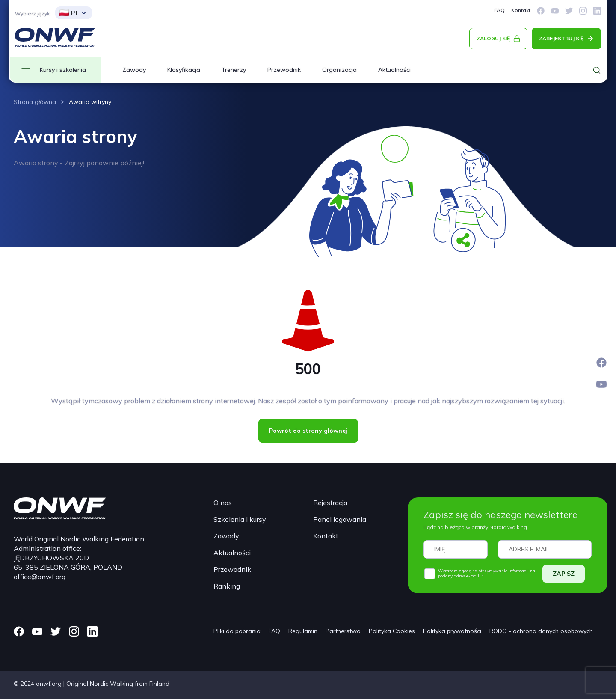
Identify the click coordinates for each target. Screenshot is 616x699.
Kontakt (521, 10)
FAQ (499, 10)
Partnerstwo (343, 631)
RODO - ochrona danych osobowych (541, 631)
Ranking (227, 586)
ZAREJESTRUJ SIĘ (561, 38)
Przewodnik (284, 70)
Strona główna (35, 102)
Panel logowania (340, 519)
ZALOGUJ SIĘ (493, 38)
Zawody (134, 70)
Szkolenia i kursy (240, 519)
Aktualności (394, 70)
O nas (223, 503)
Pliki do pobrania (237, 631)
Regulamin (303, 631)
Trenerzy (234, 70)
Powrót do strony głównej (308, 431)
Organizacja (339, 70)
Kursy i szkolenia (63, 70)
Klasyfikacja (184, 70)
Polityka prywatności (452, 631)
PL (69, 13)
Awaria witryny (90, 102)
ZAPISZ (564, 574)
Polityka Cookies (392, 631)
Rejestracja (330, 503)
